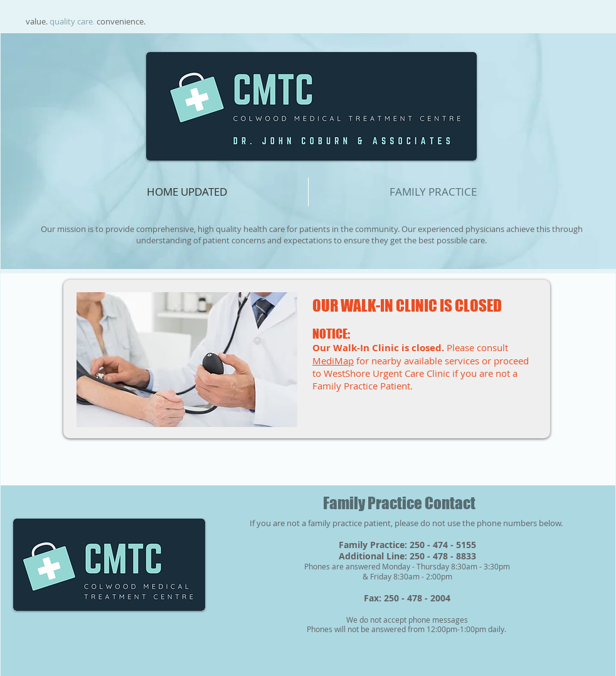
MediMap (333, 361)
